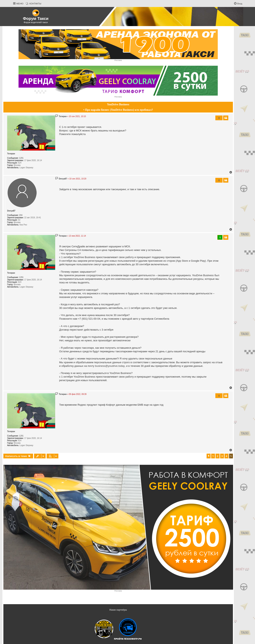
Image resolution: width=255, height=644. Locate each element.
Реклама (118, 60)
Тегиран (11, 154)
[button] (209, 456)
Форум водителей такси (36, 22)
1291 (21, 158)
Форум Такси (36, 19)
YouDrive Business (118, 104)
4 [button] (226, 456)
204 (21, 215)
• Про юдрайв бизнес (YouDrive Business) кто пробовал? (118, 110)
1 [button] (213, 456)
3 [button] (222, 456)
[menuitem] (34, 4)
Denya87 (11, 211)
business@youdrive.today (110, 366)
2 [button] (217, 456)
